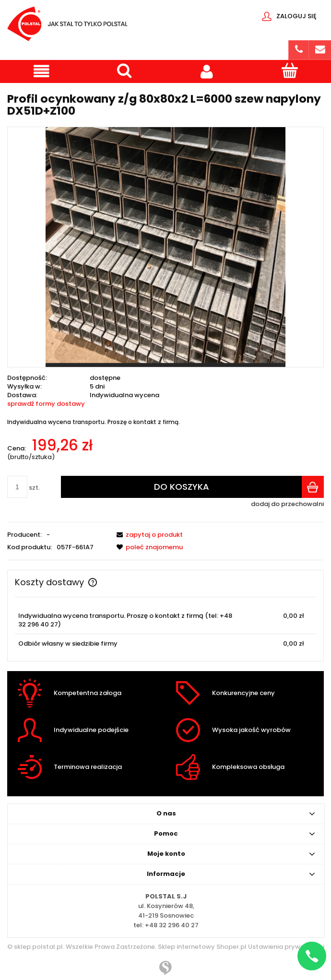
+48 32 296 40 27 (172, 925)
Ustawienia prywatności (285, 947)
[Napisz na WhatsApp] (312, 956)
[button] (41, 71)
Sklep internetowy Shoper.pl (202, 947)
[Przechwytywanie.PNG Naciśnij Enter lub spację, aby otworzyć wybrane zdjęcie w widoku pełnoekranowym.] (165, 247)
